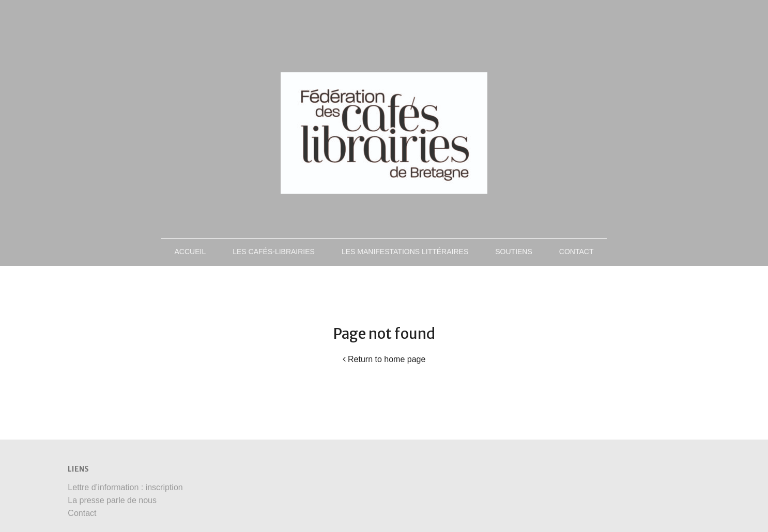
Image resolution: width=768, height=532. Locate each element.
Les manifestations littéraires (405, 252)
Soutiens (514, 252)
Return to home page (384, 359)
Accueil (190, 252)
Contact (577, 252)
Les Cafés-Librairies (274, 252)
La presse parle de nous (112, 500)
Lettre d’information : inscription (125, 487)
